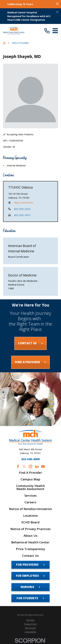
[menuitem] (30, 620)
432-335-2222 (22, 209)
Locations (30, 516)
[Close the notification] (57, 4)
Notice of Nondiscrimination (30, 509)
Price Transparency (30, 549)
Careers (30, 502)
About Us (30, 536)
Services (30, 496)
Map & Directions (24, 203)
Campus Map (30, 479)
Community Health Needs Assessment (30, 487)
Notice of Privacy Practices (30, 529)
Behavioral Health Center (30, 542)
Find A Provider (30, 473)
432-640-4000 (30, 459)
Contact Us (30, 556)
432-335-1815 (22, 215)
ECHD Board (30, 522)
